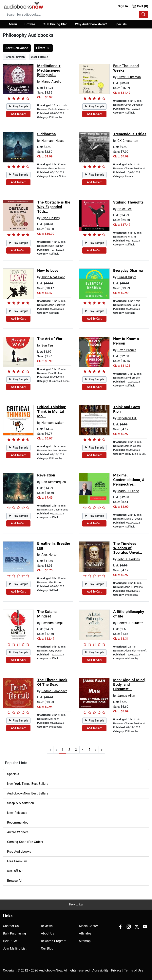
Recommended (18, 822)
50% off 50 (15, 871)
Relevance (17, 48)
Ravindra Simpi (52, 623)
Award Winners (18, 832)
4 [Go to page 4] (83, 750)
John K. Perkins (129, 559)
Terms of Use (134, 970)
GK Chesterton (128, 141)
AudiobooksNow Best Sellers (28, 793)
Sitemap (85, 941)
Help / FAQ (11, 941)
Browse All (15, 881)
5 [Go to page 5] (90, 750)
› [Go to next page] (96, 750)
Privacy (116, 970)
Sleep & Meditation (21, 803)
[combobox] (76, 14)
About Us (47, 933)
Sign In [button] (123, 6)
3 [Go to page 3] (76, 750)
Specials (121, 24)
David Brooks (127, 350)
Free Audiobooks (19, 852)
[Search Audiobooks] (143, 14)
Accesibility (100, 970)
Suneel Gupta (127, 277)
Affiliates (85, 933)
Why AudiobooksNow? (91, 24)
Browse (30, 24)
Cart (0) (140, 6)
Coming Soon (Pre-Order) (25, 842)
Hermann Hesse (53, 141)
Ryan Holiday (51, 218)
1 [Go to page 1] (63, 750)
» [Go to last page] (102, 750)
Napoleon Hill (127, 418)
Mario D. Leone (128, 491)
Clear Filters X (39, 57)
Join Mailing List (15, 948)
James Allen (126, 696)
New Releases (17, 813)
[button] (12, 24)
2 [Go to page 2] (69, 750)
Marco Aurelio (51, 82)
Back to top (76, 904)
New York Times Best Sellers (28, 784)
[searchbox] (72, 14)
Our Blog (47, 948)
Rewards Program (54, 941)
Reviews (47, 926)
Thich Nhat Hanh (53, 277)
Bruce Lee (124, 209)
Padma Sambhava (54, 691)
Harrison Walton (53, 423)
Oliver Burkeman (129, 77)
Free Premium (17, 861)
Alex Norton (50, 555)
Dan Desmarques (54, 482)
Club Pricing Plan (55, 24)
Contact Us (11, 926)
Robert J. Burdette (130, 623)
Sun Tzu (47, 345)
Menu (10, 24)
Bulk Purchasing (14, 933)
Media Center (88, 926)
